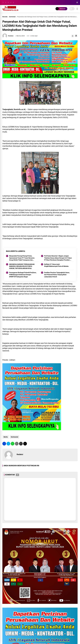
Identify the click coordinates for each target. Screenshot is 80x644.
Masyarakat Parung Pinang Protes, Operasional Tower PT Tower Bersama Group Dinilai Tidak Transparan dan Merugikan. (22, 258)
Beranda (5, 17)
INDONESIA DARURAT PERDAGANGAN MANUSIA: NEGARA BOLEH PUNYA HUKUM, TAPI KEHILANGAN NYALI (22, 266)
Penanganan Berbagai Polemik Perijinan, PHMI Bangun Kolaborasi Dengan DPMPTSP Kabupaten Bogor (23, 275)
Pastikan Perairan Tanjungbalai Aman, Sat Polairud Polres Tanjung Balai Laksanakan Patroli (57, 275)
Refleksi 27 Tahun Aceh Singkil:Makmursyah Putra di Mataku (56, 265)
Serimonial (12, 17)
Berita (5, 437)
